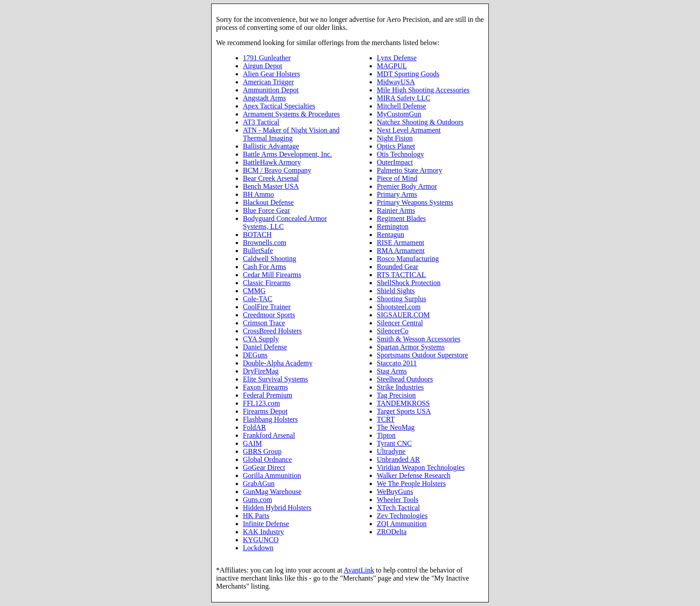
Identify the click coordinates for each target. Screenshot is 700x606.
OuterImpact (395, 162)
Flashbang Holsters (270, 419)
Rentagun (390, 235)
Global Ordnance (267, 459)
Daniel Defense (265, 347)
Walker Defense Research (414, 475)
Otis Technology (400, 154)
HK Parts (256, 516)
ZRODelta (392, 532)
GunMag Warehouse (272, 492)
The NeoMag (396, 427)
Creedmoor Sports (269, 315)
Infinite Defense (266, 524)
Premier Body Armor (407, 186)
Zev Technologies (402, 516)
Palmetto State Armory (410, 170)
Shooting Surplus (402, 299)
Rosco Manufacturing (408, 259)
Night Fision (395, 138)
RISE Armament (400, 243)
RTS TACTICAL (401, 275)
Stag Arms (392, 371)
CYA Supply (261, 339)
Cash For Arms (265, 267)
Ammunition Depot (271, 90)
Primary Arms (397, 194)
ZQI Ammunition (402, 524)
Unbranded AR (398, 459)
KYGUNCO (261, 540)
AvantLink (359, 570)
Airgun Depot (262, 66)
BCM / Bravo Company (277, 170)
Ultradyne (391, 451)
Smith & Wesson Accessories (419, 339)
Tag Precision (396, 395)
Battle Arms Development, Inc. (287, 154)
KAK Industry (263, 532)
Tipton (386, 435)
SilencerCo (393, 331)
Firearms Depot (265, 411)
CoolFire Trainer (267, 307)
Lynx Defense (397, 58)
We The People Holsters (411, 484)
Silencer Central (400, 323)
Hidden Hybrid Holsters (277, 508)
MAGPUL (392, 66)
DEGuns (255, 355)
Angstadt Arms (264, 98)
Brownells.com (265, 243)
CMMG (254, 291)
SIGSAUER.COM (403, 315)
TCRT (386, 419)
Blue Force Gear (267, 210)
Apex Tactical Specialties (279, 106)
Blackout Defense (268, 202)
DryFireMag (261, 371)
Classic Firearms (267, 283)
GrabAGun (259, 484)
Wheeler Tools (398, 500)
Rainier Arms (396, 210)
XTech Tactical (398, 508)
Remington (393, 226)
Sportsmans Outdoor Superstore (422, 355)
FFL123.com (261, 403)
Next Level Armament (409, 130)
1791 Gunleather (267, 58)
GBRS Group (262, 451)
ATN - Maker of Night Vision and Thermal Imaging (291, 134)
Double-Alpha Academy (278, 363)
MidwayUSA (396, 82)
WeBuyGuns (395, 492)
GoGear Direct (264, 467)
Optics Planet (396, 146)
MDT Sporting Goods (408, 74)
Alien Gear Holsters (271, 74)
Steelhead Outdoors (405, 379)
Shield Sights (396, 291)
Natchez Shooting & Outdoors (420, 122)
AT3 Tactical (261, 122)
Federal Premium (268, 395)
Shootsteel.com (399, 307)
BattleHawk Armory (272, 162)
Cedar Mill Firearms (272, 275)
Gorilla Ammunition (272, 475)
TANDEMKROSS (403, 403)
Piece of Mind (397, 178)
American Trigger (268, 82)
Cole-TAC (258, 299)
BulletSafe (258, 251)
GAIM (252, 443)
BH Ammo (258, 194)
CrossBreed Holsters (272, 331)
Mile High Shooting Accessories (423, 90)
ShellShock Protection (409, 283)
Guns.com (257, 500)
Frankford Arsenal (269, 435)
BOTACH (257, 235)
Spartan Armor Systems (411, 347)
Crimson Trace (264, 323)
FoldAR (254, 427)
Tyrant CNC (394, 443)
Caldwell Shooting (270, 259)
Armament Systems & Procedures (291, 114)
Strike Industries (400, 387)
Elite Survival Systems (275, 379)
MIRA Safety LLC (404, 98)
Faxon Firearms (265, 387)
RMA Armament (401, 251)
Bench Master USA (271, 186)
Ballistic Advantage (271, 146)
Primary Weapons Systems (415, 202)
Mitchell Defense (402, 106)
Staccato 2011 (397, 363)
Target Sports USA (404, 411)
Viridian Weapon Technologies (421, 467)
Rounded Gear (398, 267)
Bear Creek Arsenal (271, 178)
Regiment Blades (401, 218)
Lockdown (258, 548)
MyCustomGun (399, 114)
